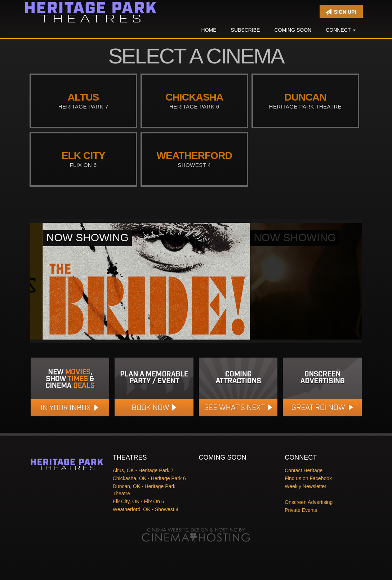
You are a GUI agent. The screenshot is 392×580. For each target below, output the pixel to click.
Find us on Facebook (308, 478)
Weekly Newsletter (306, 486)
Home (209, 30)
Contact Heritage (304, 470)
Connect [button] (341, 30)
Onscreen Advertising (309, 502)
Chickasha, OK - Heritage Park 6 (149, 478)
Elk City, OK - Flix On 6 (139, 501)
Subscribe (246, 30)
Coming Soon (293, 30)
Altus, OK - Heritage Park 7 (143, 470)
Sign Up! (341, 12)
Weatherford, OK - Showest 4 (146, 509)
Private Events (301, 510)
